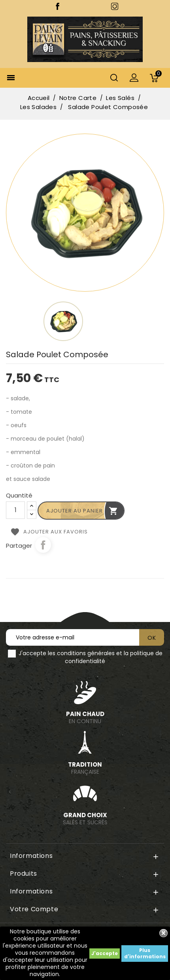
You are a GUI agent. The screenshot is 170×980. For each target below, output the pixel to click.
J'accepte (105, 953)
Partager (43, 545)
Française (85, 768)
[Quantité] (15, 510)
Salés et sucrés (85, 819)
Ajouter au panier (82, 511)
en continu (85, 718)
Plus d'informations (145, 953)
